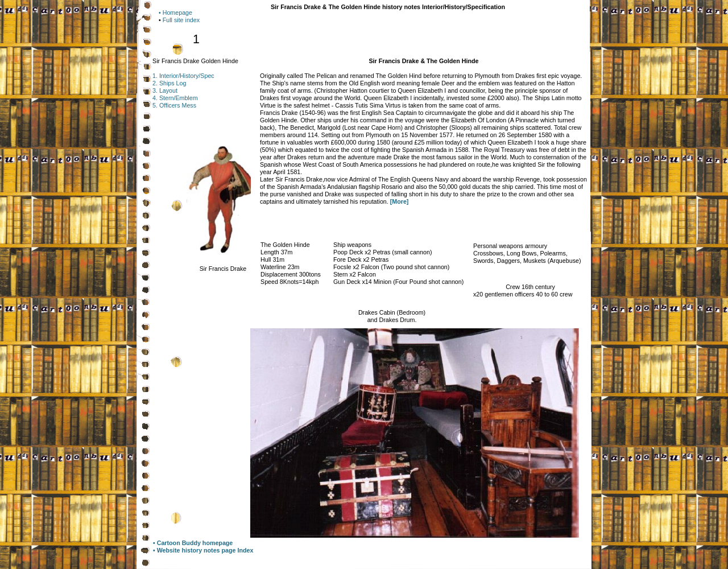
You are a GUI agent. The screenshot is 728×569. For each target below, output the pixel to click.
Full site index (181, 20)
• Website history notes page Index (203, 550)
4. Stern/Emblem (175, 98)
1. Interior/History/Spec (183, 76)
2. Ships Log (169, 83)
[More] (400, 201)
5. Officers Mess (174, 105)
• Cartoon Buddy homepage (193, 543)
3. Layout (165, 90)
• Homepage (175, 13)
